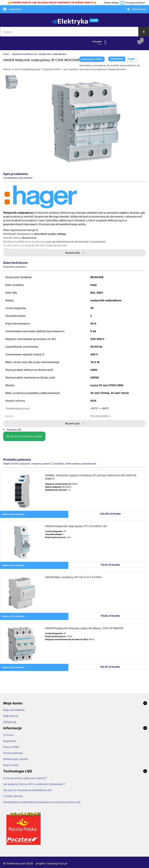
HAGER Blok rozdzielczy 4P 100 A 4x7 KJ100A (73, 577)
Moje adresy (11, 716)
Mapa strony (11, 765)
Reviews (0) (14, 430)
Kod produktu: (88, 59)
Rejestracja (136, 9)
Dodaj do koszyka (15, 514)
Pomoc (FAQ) (11, 747)
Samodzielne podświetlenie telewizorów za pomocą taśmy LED (42, 802)
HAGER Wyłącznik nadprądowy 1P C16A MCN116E (76, 526)
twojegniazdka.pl (135, 3)
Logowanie (13, 9)
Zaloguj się (10, 722)
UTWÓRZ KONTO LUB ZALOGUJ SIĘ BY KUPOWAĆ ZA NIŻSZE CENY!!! (52, 3)
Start (6, 54)
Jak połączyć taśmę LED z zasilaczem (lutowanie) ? (34, 784)
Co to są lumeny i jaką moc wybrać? (25, 778)
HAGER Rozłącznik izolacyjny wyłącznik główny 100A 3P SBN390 (84, 628)
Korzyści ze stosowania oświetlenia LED (27, 790)
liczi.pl (63, 863)
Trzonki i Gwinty (13, 796)
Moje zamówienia (14, 710)
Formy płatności (13, 753)
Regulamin (10, 741)
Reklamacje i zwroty (16, 759)
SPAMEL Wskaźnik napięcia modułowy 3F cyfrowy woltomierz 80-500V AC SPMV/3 (91, 477)
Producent (117, 59)
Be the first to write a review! (24, 436)
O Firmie (8, 735)
